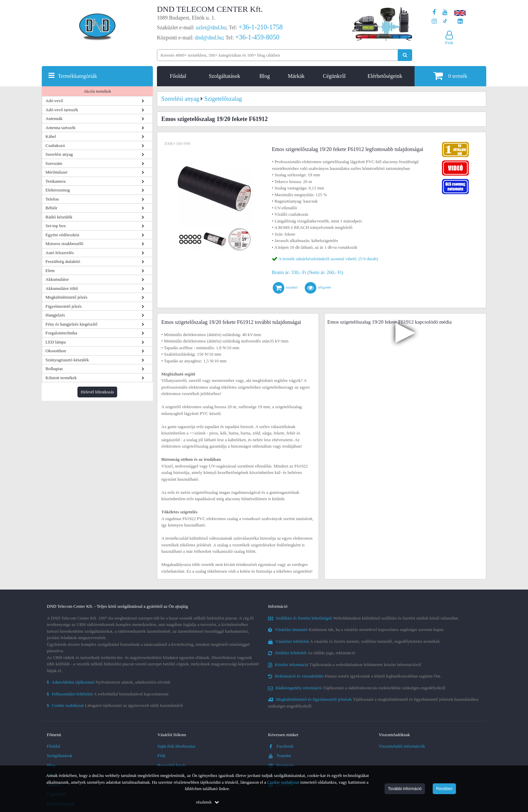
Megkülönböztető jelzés (67, 297)
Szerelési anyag (59, 154)
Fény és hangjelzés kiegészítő (71, 324)
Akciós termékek (97, 91)
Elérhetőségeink (385, 76)
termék (450, 76)
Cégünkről (334, 76)
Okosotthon (56, 351)
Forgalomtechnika (61, 333)
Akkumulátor (57, 279)
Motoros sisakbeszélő (64, 244)
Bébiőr (51, 208)
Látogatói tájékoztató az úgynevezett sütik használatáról (115, 705)
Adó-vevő (54, 101)
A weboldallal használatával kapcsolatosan (108, 694)
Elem (50, 270)
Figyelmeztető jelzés (63, 306)
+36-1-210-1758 (260, 27)
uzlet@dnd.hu (211, 27)
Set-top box (56, 226)
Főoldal (178, 76)
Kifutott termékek (61, 378)
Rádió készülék (59, 217)
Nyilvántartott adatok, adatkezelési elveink (109, 682)
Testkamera (56, 181)
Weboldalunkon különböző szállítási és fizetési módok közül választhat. (364, 618)
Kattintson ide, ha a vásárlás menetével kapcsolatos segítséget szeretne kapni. (356, 629)
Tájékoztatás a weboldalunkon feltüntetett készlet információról (344, 665)
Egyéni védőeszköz (62, 235)
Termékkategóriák (77, 76)
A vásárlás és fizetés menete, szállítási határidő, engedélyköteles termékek (354, 641)
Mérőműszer (57, 172)
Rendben (444, 789)
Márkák (296, 76)
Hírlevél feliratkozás (97, 392)
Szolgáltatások (224, 76)
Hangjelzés (55, 315)
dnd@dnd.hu (209, 38)
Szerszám (54, 163)
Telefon (52, 199)
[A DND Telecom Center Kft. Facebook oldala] (434, 12)
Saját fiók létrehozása (176, 746)
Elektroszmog (58, 190)
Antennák (54, 118)
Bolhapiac (54, 369)
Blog (265, 76)
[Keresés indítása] (405, 55)
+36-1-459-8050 (257, 37)
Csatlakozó (55, 145)
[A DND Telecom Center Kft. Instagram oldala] (434, 21)
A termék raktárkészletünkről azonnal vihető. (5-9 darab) (328, 259)
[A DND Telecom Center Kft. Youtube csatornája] (445, 12)
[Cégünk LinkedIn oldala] (460, 21)
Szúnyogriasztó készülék (67, 360)
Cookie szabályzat (283, 782)
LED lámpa (56, 342)
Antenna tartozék (60, 128)
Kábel (51, 136)
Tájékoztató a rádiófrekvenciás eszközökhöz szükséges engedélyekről (357, 688)
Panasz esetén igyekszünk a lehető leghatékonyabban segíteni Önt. (355, 676)
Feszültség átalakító (63, 261)
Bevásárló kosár (172, 765)
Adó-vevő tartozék (62, 110)
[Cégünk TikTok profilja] (445, 21)
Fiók (162, 756)
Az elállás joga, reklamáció (312, 653)
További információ (405, 789)
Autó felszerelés (60, 253)
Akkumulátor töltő (62, 288)
